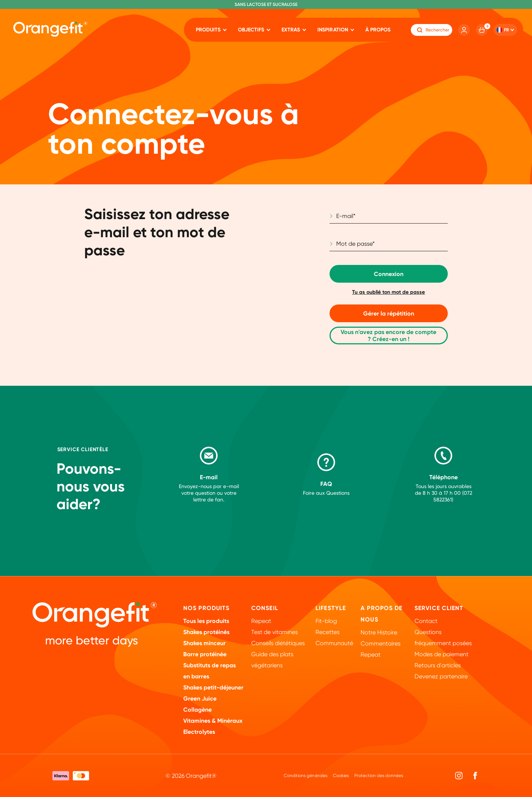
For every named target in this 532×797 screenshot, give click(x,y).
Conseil (265, 608)
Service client (439, 608)
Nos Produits (206, 608)
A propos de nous (381, 614)
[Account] (464, 30)
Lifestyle (331, 608)
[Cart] (482, 30)
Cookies (341, 776)
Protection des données (379, 776)
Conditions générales (305, 776)
